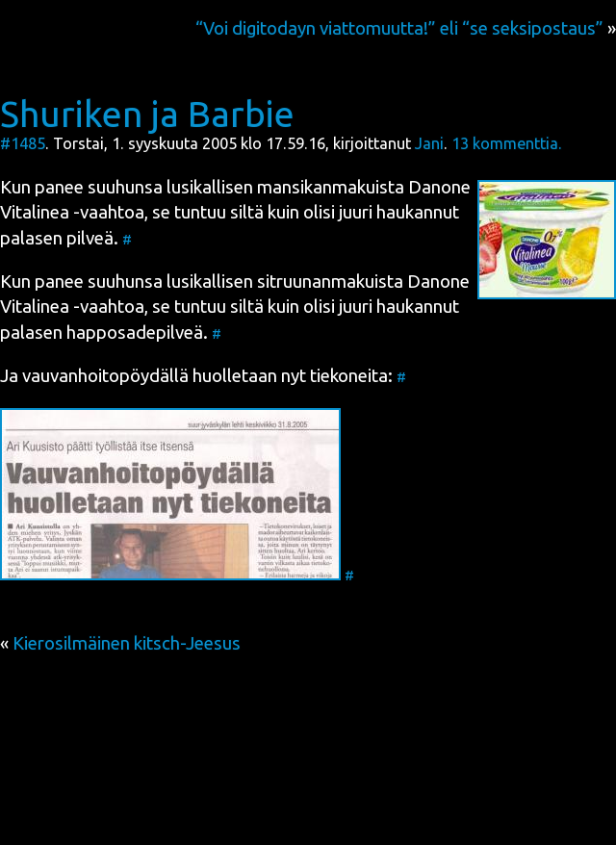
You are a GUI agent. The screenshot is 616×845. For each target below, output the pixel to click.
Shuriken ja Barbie (147, 114)
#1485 (23, 143)
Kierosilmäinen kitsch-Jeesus (127, 643)
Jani (429, 143)
